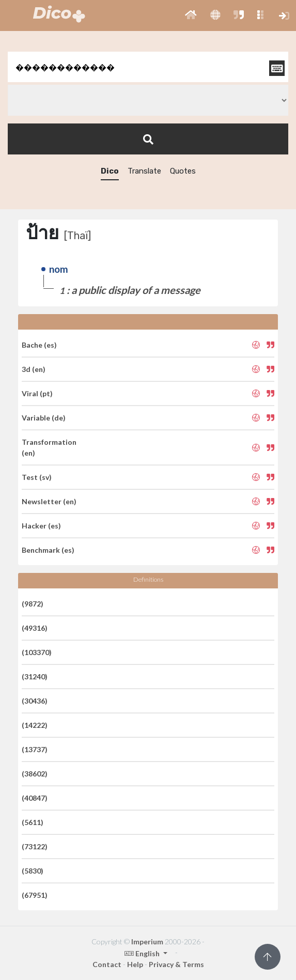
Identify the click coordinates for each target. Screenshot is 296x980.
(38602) (35, 774)
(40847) (35, 798)
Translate (144, 171)
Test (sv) (37, 477)
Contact (107, 964)
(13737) (35, 749)
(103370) (37, 652)
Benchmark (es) (48, 550)
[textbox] (148, 67)
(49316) (35, 628)
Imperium (147, 942)
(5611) (33, 822)
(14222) (35, 725)
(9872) (33, 604)
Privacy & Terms (176, 964)
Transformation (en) (49, 447)
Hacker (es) (41, 526)
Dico (110, 171)
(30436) (35, 701)
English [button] (143, 953)
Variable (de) (44, 418)
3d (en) (34, 369)
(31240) (35, 676)
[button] (191, 15)
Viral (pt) (37, 393)
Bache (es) (39, 345)
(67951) (35, 895)
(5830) (33, 871)
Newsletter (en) (49, 501)
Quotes (183, 171)
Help (135, 964)
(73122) (35, 846)
